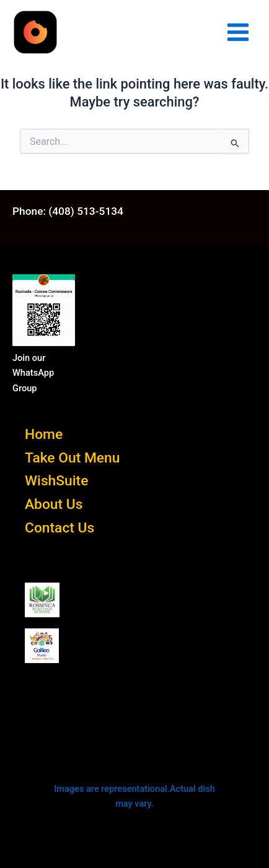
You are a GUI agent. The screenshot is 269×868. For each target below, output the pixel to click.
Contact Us (60, 528)
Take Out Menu (72, 458)
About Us (54, 504)
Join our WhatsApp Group (33, 373)
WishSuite (56, 481)
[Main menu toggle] (238, 32)
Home (44, 434)
